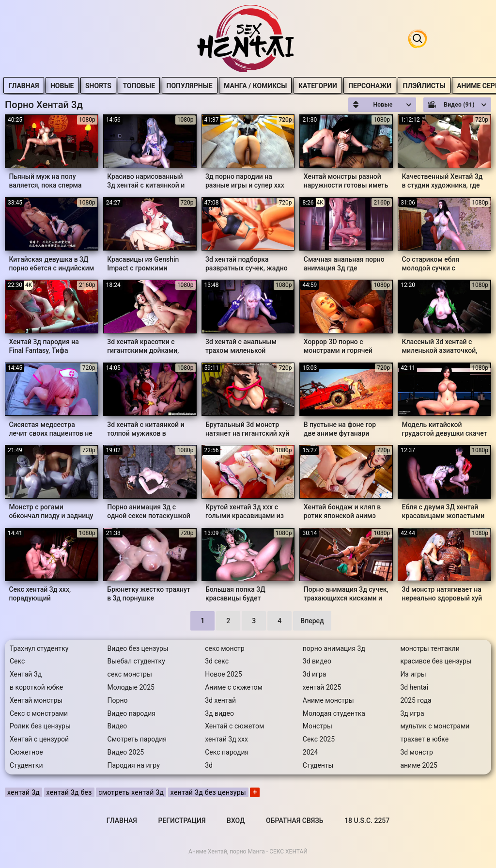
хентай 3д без (69, 792)
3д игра (412, 713)
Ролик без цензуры (40, 726)
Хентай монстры (36, 700)
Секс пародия (227, 752)
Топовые (160, 86)
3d (209, 765)
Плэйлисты (445, 86)
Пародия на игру (134, 765)
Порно (118, 700)
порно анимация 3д (334, 648)
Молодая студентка (334, 713)
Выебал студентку (136, 661)
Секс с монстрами (39, 713)
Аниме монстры (328, 700)
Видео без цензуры (138, 648)
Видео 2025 (126, 752)
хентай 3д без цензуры (208, 792)
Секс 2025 (319, 739)
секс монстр (225, 648)
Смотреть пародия (137, 739)
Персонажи (391, 86)
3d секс (217, 661)
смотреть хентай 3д (131, 792)
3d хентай (220, 700)
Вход (236, 821)
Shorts (119, 86)
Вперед (312, 621)
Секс (17, 661)
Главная (44, 86)
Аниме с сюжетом (234, 687)
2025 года (416, 700)
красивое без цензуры (436, 661)
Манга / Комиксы (276, 86)
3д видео (219, 713)
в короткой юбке (36, 687)
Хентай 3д (26, 674)
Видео (117, 726)
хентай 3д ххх (226, 739)
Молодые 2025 (131, 687)
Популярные (210, 86)
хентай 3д (23, 792)
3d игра (315, 674)
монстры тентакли (430, 648)
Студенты (318, 765)
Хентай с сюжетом (234, 726)
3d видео (317, 661)
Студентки (26, 765)
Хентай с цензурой (39, 739)
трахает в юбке (424, 739)
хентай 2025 (322, 687)
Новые (83, 86)
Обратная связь (294, 821)
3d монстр (417, 752)
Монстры (318, 726)
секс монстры (130, 674)
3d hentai (414, 687)
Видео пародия (132, 713)
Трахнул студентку (39, 648)
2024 (310, 752)
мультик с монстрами (435, 726)
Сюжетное (26, 752)
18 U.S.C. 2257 (367, 821)
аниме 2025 (419, 765)
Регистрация (182, 821)
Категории (338, 86)
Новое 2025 (223, 674)
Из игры (413, 674)
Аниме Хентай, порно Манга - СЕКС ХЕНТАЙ (248, 852)
